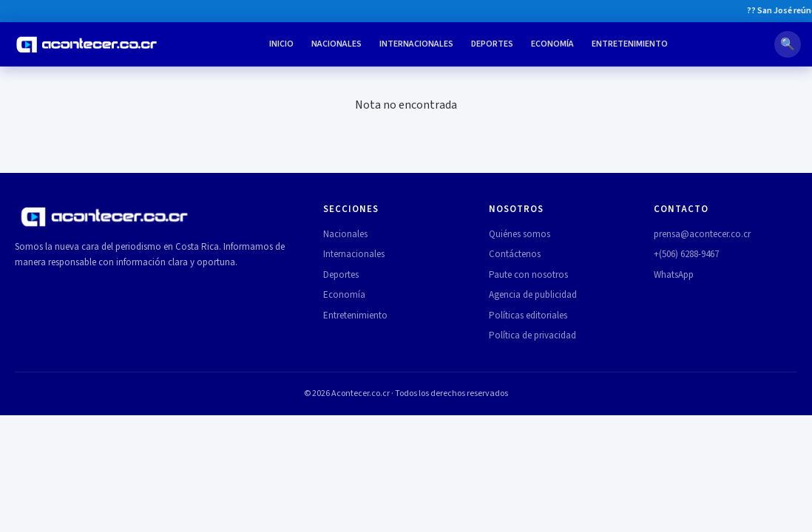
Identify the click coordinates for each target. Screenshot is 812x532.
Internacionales (416, 44)
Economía (552, 44)
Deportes (492, 44)
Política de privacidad (532, 335)
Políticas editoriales (528, 316)
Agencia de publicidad (533, 295)
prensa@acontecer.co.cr (702, 234)
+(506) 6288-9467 (686, 254)
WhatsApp (674, 275)
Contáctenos (515, 254)
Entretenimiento (630, 44)
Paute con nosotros (528, 275)
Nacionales (336, 44)
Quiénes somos (520, 234)
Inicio (281, 44)
